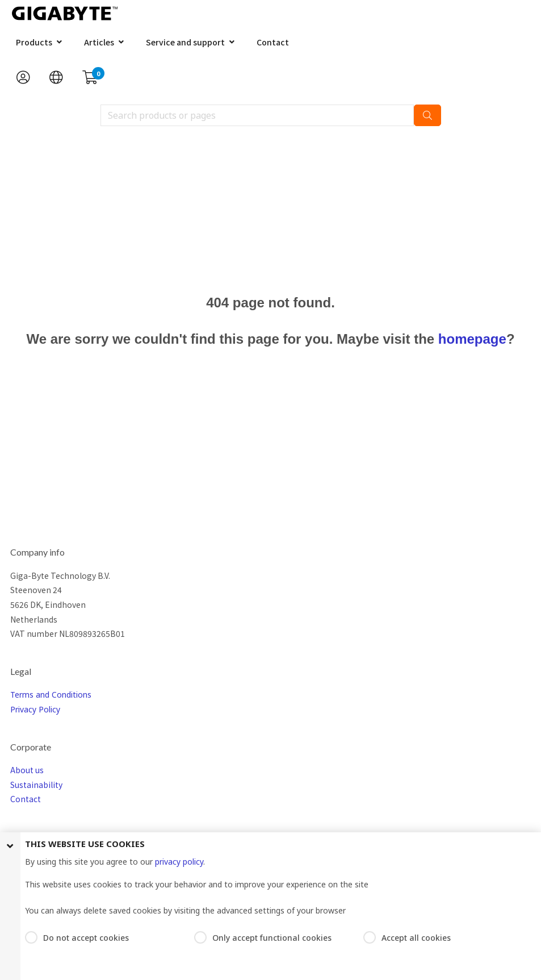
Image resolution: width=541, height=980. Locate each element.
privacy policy (179, 862)
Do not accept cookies (86, 938)
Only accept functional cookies (272, 938)
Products (34, 42)
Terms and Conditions (51, 695)
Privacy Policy (35, 709)
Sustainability (36, 785)
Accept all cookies (416, 938)
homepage (472, 339)
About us (27, 770)
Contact (273, 42)
